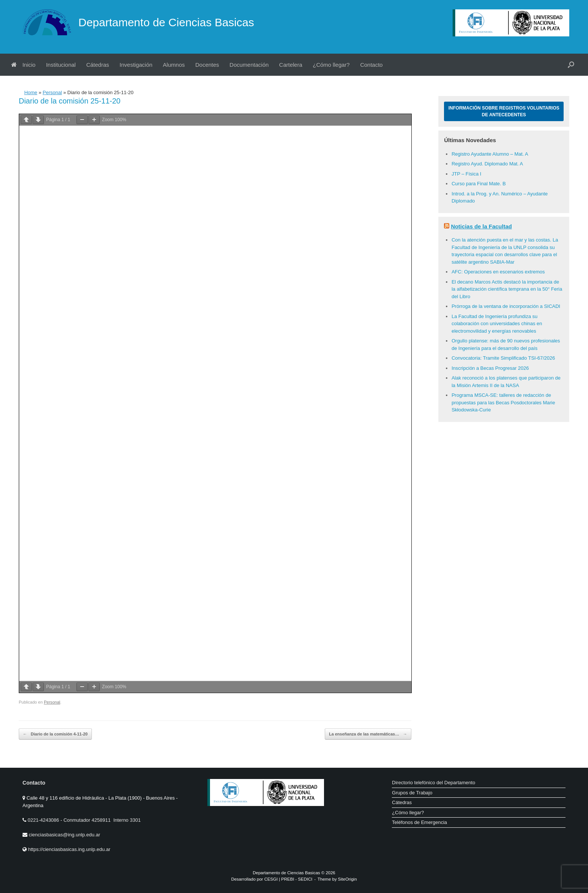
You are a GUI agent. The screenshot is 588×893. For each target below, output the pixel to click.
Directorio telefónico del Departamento (433, 783)
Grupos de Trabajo (412, 793)
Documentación (249, 65)
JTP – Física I (466, 174)
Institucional (61, 65)
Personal (52, 92)
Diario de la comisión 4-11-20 (55, 734)
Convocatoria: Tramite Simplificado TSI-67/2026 (503, 358)
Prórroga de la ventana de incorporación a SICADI (506, 306)
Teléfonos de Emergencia (419, 822)
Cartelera (291, 65)
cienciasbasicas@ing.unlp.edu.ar (64, 835)
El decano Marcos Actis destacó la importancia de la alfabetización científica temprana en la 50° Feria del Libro (507, 289)
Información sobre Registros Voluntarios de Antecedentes (504, 111)
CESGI (272, 879)
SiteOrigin (347, 879)
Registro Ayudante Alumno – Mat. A (490, 154)
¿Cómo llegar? (331, 65)
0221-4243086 (44, 820)
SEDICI (305, 879)
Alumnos (174, 65)
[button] (571, 65)
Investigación (136, 65)
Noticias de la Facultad (481, 226)
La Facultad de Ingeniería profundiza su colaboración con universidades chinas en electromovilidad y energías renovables (497, 324)
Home (31, 92)
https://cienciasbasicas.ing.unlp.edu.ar (69, 849)
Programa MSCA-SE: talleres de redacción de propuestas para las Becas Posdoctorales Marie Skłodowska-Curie (503, 402)
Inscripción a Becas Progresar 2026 (490, 368)
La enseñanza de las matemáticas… (368, 734)
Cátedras (98, 65)
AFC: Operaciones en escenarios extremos (498, 272)
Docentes (207, 65)
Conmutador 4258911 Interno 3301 (102, 820)
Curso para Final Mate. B (479, 184)
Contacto (371, 65)
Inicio (23, 65)
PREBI (288, 879)
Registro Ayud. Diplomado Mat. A (487, 164)
